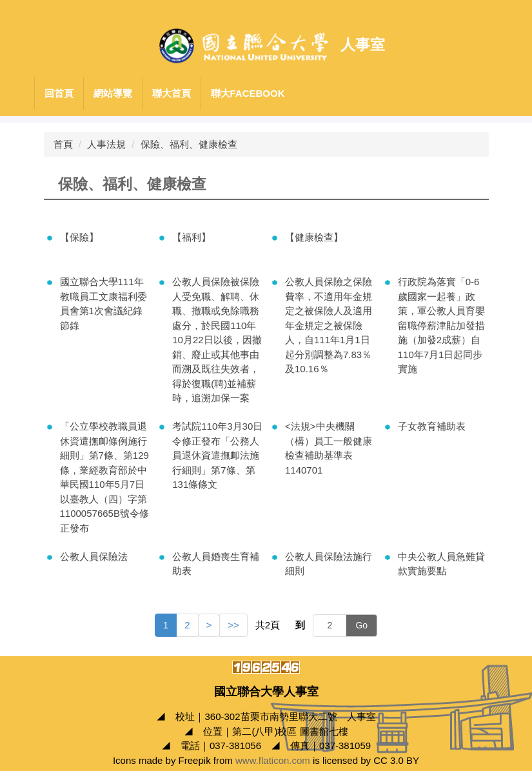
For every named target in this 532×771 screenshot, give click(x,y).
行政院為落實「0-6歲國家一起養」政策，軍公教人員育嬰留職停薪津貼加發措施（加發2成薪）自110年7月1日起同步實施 (441, 325)
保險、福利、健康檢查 (189, 144)
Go (361, 625)
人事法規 (106, 144)
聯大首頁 (172, 93)
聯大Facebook (248, 93)
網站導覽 (113, 93)
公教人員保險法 (94, 556)
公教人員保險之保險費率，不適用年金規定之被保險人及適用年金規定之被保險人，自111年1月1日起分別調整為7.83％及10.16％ (329, 325)
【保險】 (79, 237)
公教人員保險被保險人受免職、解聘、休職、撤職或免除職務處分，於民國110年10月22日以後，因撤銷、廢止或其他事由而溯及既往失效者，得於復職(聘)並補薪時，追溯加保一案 (217, 340)
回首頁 (59, 93)
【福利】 (192, 237)
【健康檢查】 (314, 237)
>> (233, 625)
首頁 (63, 144)
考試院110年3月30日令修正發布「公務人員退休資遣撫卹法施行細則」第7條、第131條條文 (217, 455)
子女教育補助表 (432, 426)
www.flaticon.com (273, 760)
